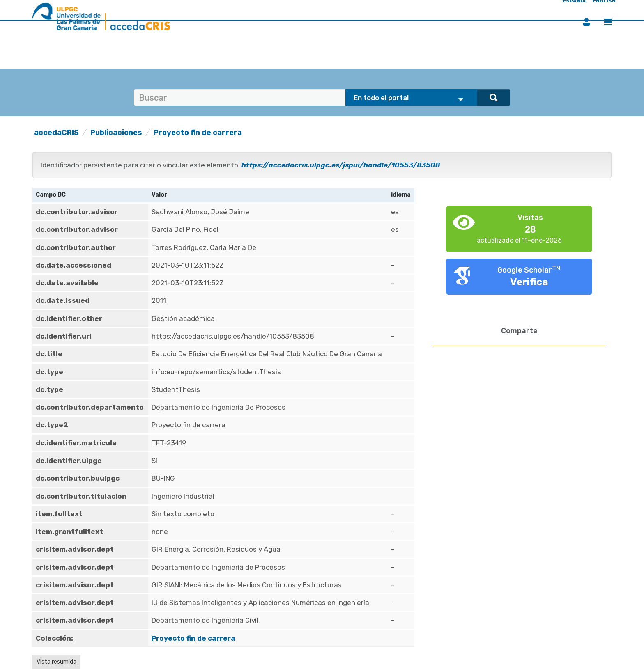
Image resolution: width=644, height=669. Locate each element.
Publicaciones (116, 133)
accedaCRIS (56, 133)
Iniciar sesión (586, 22)
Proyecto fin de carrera (198, 133)
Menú (608, 22)
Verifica (529, 282)
